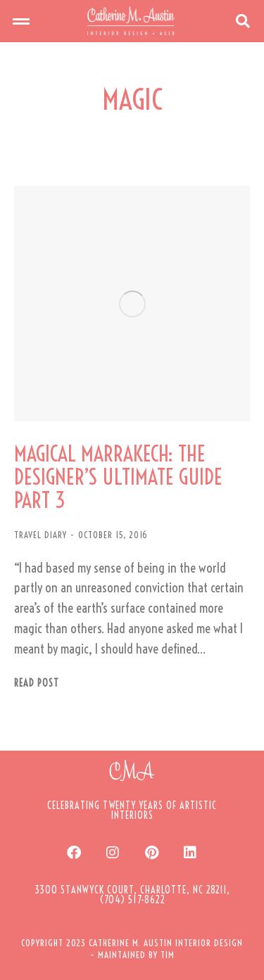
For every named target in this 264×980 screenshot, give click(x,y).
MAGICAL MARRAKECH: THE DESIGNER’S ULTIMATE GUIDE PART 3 (118, 477)
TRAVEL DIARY (40, 535)
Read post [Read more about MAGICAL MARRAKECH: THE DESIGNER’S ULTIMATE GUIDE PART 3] (37, 683)
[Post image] (132, 304)
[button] (21, 21)
